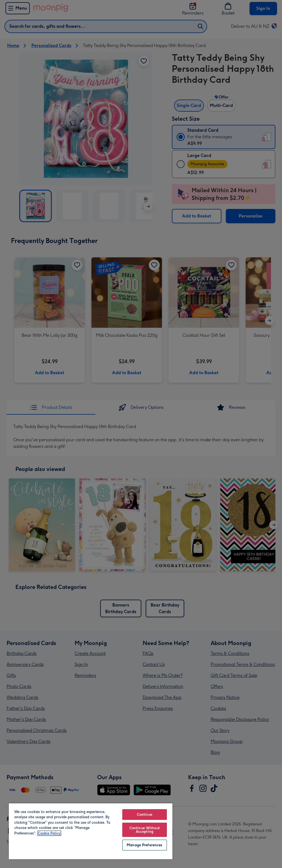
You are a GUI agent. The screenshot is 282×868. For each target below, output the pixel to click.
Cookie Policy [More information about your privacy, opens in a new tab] (49, 833)
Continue (145, 815)
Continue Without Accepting (145, 830)
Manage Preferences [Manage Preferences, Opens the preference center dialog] (144, 845)
